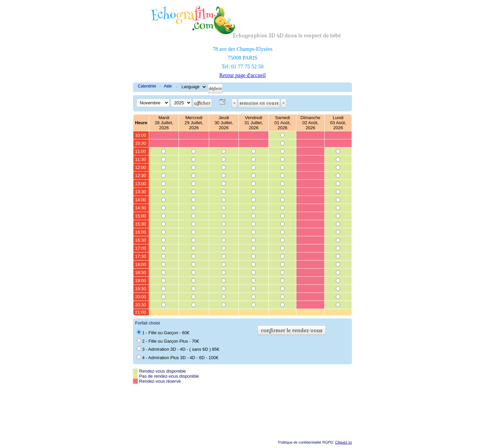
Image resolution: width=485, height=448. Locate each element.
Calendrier (147, 86)
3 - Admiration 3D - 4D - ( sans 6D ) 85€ (178, 349)
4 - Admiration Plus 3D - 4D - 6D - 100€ (177, 357)
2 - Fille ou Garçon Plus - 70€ (168, 341)
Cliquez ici (344, 442)
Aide (168, 86)
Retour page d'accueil (243, 75)
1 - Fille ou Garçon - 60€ (163, 333)
